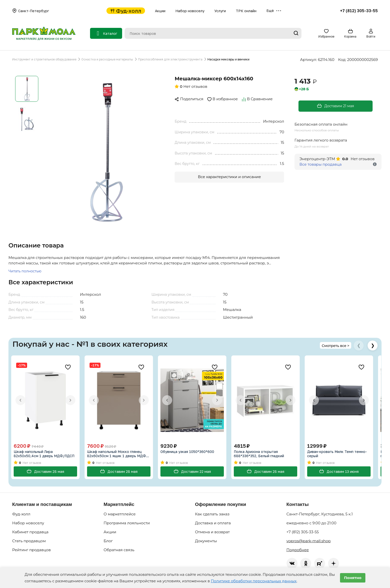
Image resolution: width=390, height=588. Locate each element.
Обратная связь (119, 550)
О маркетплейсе (120, 514)
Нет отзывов (191, 86)
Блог (108, 541)
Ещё (274, 11)
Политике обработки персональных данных (254, 581)
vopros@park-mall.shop (309, 541)
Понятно (353, 578)
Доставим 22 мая (192, 471)
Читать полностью (25, 271)
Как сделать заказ (212, 514)
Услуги (220, 11)
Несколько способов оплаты (317, 130)
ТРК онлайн (246, 11)
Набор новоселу (190, 11)
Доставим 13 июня (339, 471)
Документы (206, 541)
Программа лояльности (127, 523)
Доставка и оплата (213, 523)
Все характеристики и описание (229, 177)
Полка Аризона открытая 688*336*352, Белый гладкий (259, 454)
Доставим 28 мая (45, 471)
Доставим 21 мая (335, 106)
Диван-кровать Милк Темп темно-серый (337, 454)
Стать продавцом (29, 541)
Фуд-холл (126, 11)
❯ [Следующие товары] (373, 345)
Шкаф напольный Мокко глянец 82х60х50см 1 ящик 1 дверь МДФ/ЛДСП (117, 454)
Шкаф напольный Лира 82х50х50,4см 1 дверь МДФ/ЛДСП (44, 454)
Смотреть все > (335, 346)
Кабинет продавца (30, 532)
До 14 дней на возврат (312, 146)
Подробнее (298, 550)
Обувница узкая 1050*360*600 (187, 452)
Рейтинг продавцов (31, 550)
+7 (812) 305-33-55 (359, 11)
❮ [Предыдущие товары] (359, 345)
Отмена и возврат (212, 532)
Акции (160, 11)
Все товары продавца (320, 164)
